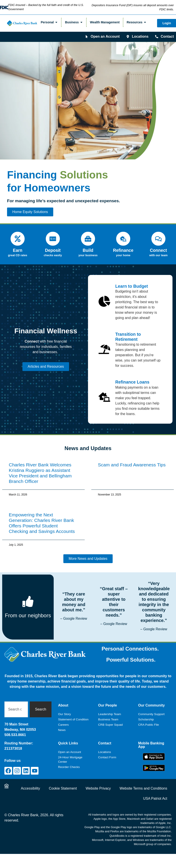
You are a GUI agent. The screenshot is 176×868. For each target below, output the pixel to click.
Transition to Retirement (128, 333)
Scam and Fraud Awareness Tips (132, 461)
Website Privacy (98, 784)
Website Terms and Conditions (143, 784)
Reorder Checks (69, 763)
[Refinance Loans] (104, 393)
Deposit (53, 247)
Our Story (64, 710)
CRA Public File (148, 721)
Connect (158, 247)
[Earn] (18, 237)
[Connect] (158, 237)
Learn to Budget (132, 282)
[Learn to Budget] (104, 297)
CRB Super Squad (110, 721)
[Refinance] (123, 237)
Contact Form (107, 753)
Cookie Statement (63, 784)
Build (88, 247)
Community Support (151, 710)
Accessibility (30, 784)
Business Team (108, 715)
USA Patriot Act (155, 795)
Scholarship (146, 715)
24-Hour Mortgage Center (70, 756)
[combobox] (16, 705)
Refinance (123, 247)
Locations (104, 748)
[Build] (88, 237)
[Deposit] (53, 237)
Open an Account (70, 748)
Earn (17, 247)
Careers (63, 721)
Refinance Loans (132, 378)
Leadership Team (110, 710)
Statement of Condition (73, 715)
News (62, 726)
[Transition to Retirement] (104, 345)
